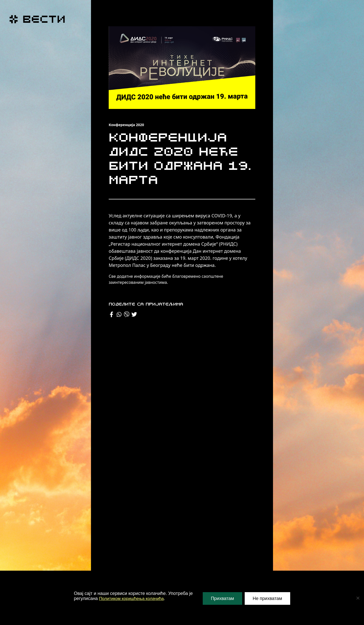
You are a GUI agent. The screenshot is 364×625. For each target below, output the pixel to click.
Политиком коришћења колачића (134, 598)
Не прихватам (267, 598)
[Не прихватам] (358, 598)
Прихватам (222, 598)
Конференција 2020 (126, 125)
